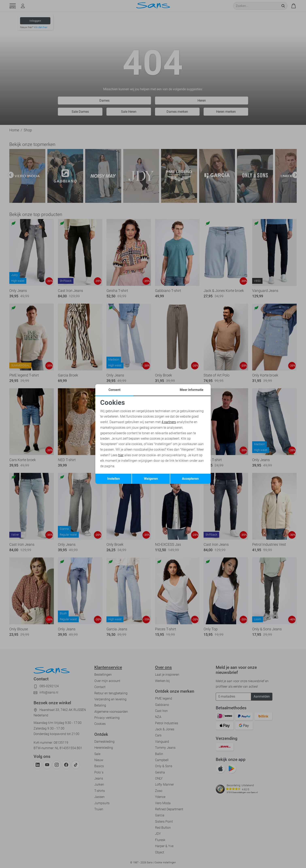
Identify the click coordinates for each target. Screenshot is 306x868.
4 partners (169, 422)
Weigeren (151, 479)
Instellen (114, 479)
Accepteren (190, 479)
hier (121, 455)
